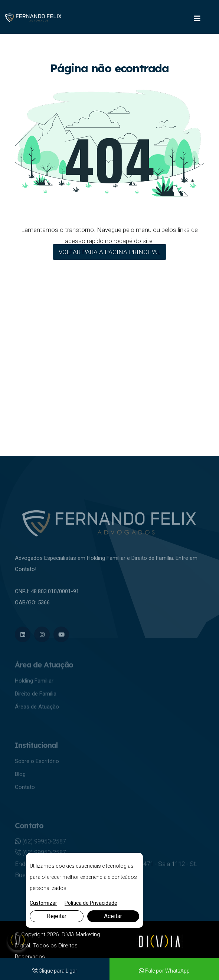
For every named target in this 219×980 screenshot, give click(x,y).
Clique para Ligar (55, 971)
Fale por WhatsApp (164, 971)
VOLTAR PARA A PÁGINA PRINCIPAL (109, 252)
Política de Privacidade (91, 903)
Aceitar (113, 916)
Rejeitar (57, 916)
